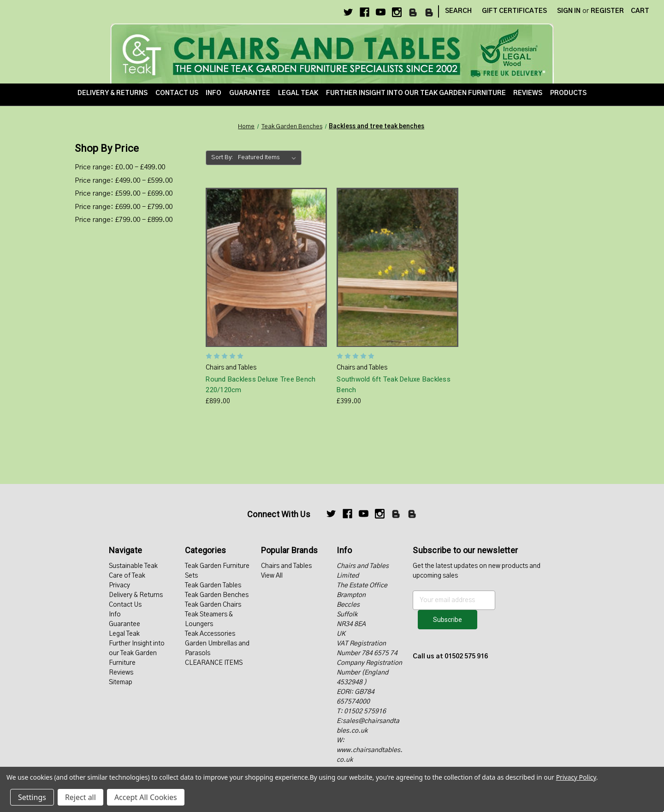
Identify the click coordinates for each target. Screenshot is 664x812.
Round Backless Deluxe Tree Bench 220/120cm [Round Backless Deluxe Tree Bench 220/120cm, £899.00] (261, 385)
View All (272, 576)
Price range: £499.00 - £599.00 (124, 181)
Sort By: (222, 158)
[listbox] (269, 158)
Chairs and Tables (286, 566)
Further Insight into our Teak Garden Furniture (416, 93)
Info (213, 93)
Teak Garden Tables (213, 585)
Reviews (528, 93)
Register (607, 11)
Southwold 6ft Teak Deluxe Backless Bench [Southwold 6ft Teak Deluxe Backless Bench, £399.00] (394, 385)
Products (568, 93)
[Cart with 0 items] (640, 11)
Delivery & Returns (113, 93)
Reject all (80, 797)
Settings (32, 797)
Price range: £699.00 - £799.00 (124, 207)
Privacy (119, 585)
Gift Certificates (514, 11)
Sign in (569, 11)
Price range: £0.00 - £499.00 (120, 167)
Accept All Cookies (146, 797)
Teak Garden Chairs (213, 605)
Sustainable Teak (133, 566)
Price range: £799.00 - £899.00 (124, 220)
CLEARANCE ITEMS (214, 663)
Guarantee (250, 93)
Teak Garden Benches (217, 595)
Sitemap (121, 682)
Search (458, 11)
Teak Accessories (210, 634)
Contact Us (177, 93)
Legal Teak (298, 93)
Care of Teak (127, 576)
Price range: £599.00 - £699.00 (124, 194)
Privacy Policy (576, 777)
